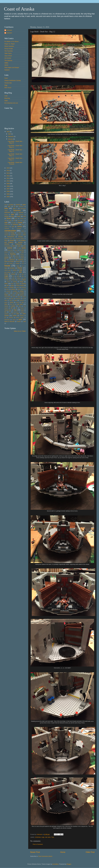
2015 (8, 168)
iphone (15, 270)
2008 (8, 186)
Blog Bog (7, 98)
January (11, 139)
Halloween (12, 260)
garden (7, 258)
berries (6, 215)
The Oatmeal (8, 60)
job (15, 272)
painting (24, 284)
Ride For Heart (20, 293)
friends (22, 254)
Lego (43, 837)
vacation (6, 314)
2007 (8, 189)
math (13, 278)
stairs (6, 304)
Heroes (18, 262)
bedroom (21, 212)
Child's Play (7, 224)
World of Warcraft (9, 321)
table (20, 306)
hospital (17, 263)
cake (6, 221)
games (17, 256)
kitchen (6, 274)
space (6, 302)
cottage (12, 233)
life (13, 276)
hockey (11, 263)
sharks (14, 297)
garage (22, 256)
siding (8, 299)
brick (24, 216)
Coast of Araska (19, 9)
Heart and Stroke (9, 262)
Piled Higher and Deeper (12, 68)
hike (23, 262)
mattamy (19, 278)
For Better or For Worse (11, 41)
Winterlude (7, 320)
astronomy (21, 206)
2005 (8, 194)
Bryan (9, 218)
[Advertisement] (13, 343)
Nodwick (7, 70)
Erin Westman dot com (11, 103)
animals (18, 205)
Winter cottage (20, 318)
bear (15, 212)
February (11, 136)
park (8, 286)
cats (6, 222)
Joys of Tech (8, 56)
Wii (5, 318)
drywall (12, 240)
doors (6, 240)
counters (19, 233)
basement (17, 210)
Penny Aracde (20, 286)
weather (15, 316)
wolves (14, 320)
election (20, 242)
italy (21, 270)
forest (6, 254)
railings (22, 291)
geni (12, 258)
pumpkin (8, 291)
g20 (12, 256)
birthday (7, 216)
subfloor (13, 306)
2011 (8, 178)
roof (16, 295)
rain (5, 293)
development (11, 237)
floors (18, 252)
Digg (6, 85)
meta (25, 278)
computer (19, 228)
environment (7, 246)
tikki (12, 308)
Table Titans (8, 53)
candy (10, 221)
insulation (12, 268)
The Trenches (9, 51)
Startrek (6, 306)
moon (19, 280)
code (13, 227)
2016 (8, 132)
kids (20, 272)
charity (20, 222)
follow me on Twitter (20, 331)
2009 (8, 184)
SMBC (6, 63)
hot (23, 263)
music (22, 282)
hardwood (21, 260)
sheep (19, 297)
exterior (10, 248)
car (14, 221)
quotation (15, 291)
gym (5, 260)
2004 (8, 197)
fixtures (6, 252)
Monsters (13, 280)
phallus (6, 287)
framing (13, 254)
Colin (6, 96)
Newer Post (35, 852)
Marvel (6, 278)
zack (25, 321)
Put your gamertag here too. (15, 117)
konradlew (55, 864)
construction (10, 231)
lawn (23, 274)
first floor (22, 250)
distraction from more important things (14, 239)
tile (17, 308)
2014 (8, 171)
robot (12, 295)
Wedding (22, 316)
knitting (13, 274)
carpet (19, 221)
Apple (24, 205)
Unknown (9, 30)
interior (20, 268)
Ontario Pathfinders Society (13, 80)
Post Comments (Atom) (45, 856)
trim (5, 312)
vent (12, 314)
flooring (12, 252)
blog (12, 216)
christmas (38, 837)
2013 (8, 173)
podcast (13, 289)
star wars (48, 837)
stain (23, 302)
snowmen (22, 300)
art (14, 206)
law (18, 274)
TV (10, 312)
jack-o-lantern (8, 272)
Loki (18, 276)
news (6, 284)
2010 (8, 181)
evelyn (19, 246)
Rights (6, 295)
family (24, 248)
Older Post (90, 852)
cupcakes (13, 235)
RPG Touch (8, 88)
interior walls (8, 270)
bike (13, 214)
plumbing (24, 287)
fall (18, 248)
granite (17, 258)
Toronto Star (8, 83)
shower (24, 297)
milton (8, 280)
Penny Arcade (9, 49)
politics (19, 289)
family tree (10, 250)
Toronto (22, 308)
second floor (7, 297)
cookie (23, 231)
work (20, 319)
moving (15, 282)
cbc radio (13, 223)
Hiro (5, 263)
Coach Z (7, 227)
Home (63, 852)
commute (7, 228)
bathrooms (7, 212)
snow (16, 300)
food (22, 252)
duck (17, 240)
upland (22, 312)
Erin (14, 246)
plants (18, 287)
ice (23, 266)
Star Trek (12, 304)
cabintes (22, 219)
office (12, 284)
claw (23, 224)
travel (22, 310)
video (18, 314)
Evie (24, 246)
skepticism (18, 299)
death (20, 235)
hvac (18, 266)
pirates (12, 287)
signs (12, 299)
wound (19, 321)
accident (11, 205)
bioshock (21, 215)
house (7, 266)
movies (9, 282)
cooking (6, 233)
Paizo (6, 78)
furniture (6, 256)
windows (11, 318)
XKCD (6, 65)
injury (6, 268)
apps (9, 206)
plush (8, 289)
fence (16, 250)
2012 (8, 176)
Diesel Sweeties (9, 46)
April (10, 134)
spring (17, 302)
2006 (8, 191)
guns (22, 258)
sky (23, 299)
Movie (24, 280)
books (19, 216)
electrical (7, 244)
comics (20, 226)
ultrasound (16, 312)
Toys (53, 837)
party (12, 286)
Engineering (19, 244)
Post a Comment (38, 844)
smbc (11, 300)
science (22, 295)
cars (23, 221)
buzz (16, 219)
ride (13, 293)
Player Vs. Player (10, 44)
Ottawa (18, 284)
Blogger (69, 864)
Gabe (6, 101)
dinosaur (21, 237)
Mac (23, 276)
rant (9, 293)
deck (24, 235)
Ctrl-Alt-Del (8, 58)
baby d (15, 209)
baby (6, 208)
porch (24, 289)
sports (12, 302)
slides (6, 300)
